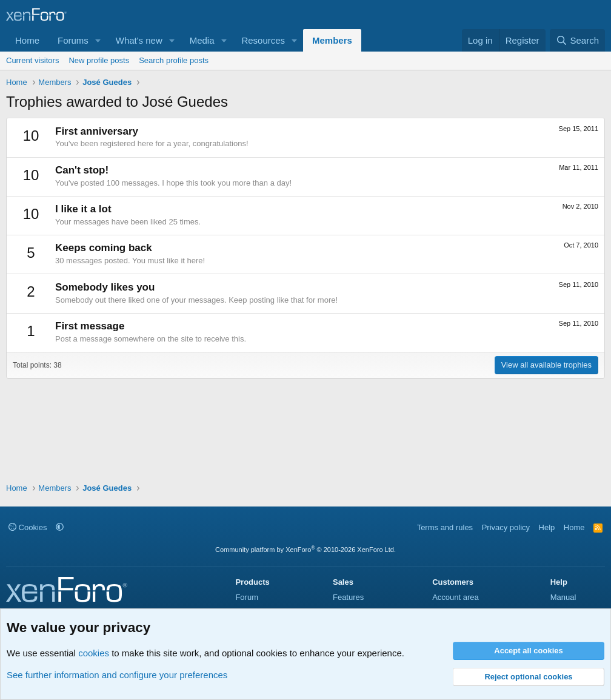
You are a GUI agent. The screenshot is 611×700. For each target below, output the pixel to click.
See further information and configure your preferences (117, 675)
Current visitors (32, 60)
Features (348, 597)
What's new (139, 40)
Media (202, 40)
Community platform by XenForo (305, 550)
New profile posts (99, 60)
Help (547, 527)
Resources (263, 40)
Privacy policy (506, 527)
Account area (456, 597)
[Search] (577, 40)
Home (27, 40)
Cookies (28, 527)
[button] (98, 40)
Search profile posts (174, 60)
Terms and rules (445, 527)
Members (332, 40)
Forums (73, 40)
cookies (94, 653)
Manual (563, 597)
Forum (247, 597)
